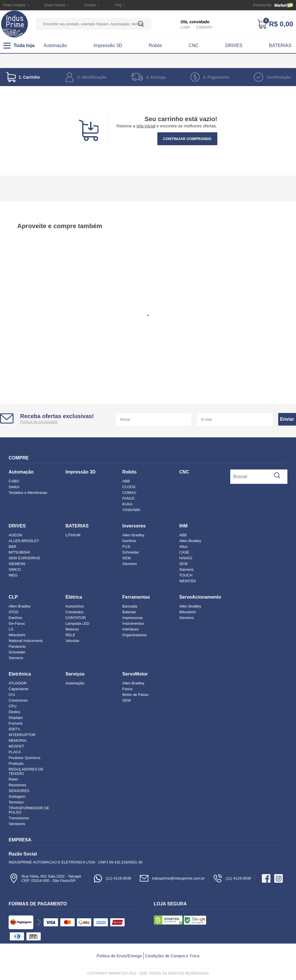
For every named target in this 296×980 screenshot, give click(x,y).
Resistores (17, 785)
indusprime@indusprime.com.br (172, 878)
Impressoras (133, 618)
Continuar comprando (187, 139)
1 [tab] (148, 315)
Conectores (18, 700)
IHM (183, 526)
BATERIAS (280, 45)
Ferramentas (136, 597)
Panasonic (17, 646)
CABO (14, 481)
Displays (16, 718)
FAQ (118, 5)
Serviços (75, 674)
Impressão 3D (108, 45)
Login (185, 27)
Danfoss (129, 541)
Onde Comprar (14, 5)
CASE (184, 552)
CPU (12, 706)
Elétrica (74, 597)
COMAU (129, 493)
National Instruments (26, 641)
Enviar (287, 419)
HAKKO (186, 558)
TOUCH (186, 575)
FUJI (126, 547)
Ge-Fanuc (17, 623)
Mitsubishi (17, 635)
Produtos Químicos (25, 758)
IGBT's (14, 729)
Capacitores (19, 689)
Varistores (17, 824)
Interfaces (130, 629)
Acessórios (75, 606)
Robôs (155, 45)
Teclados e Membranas (28, 493)
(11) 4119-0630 (112, 878)
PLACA (15, 752)
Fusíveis (16, 723)
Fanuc (127, 689)
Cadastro (204, 27)
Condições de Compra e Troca (172, 956)
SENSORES (19, 791)
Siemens (130, 564)
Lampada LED (77, 623)
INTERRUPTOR (22, 735)
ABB (126, 481)
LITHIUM (73, 535)
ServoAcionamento (200, 597)
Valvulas (72, 641)
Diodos (14, 712)
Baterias (129, 612)
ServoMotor (135, 674)
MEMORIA (18, 741)
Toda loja (19, 46)
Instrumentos (133, 623)
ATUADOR (18, 683)
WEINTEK (188, 581)
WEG (13, 575)
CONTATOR (76, 618)
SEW (127, 558)
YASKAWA (131, 510)
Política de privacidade (39, 422)
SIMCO (15, 569)
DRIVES (234, 45)
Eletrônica (20, 674)
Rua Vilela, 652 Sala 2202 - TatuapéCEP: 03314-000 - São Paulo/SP (45, 878)
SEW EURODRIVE (25, 558)
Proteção (16, 763)
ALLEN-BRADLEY (24, 541)
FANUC (129, 498)
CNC (194, 45)
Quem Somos (55, 5)
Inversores (134, 526)
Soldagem (17, 796)
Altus (183, 547)
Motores (72, 629)
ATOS (13, 612)
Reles (13, 779)
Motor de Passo (135, 695)
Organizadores (135, 635)
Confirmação (279, 77)
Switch (14, 487)
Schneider (131, 552)
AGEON (15, 535)
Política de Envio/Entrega (119, 956)
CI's (12, 695)
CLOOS (129, 487)
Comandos (75, 612)
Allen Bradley (133, 535)
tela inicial (146, 126)
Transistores (19, 818)
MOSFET (16, 746)
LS (11, 629)
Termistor (16, 802)
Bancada (130, 606)
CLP (13, 597)
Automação (55, 45)
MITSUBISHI (19, 552)
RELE (70, 635)
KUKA (127, 504)
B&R (12, 547)
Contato (90, 5)
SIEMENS (17, 564)
